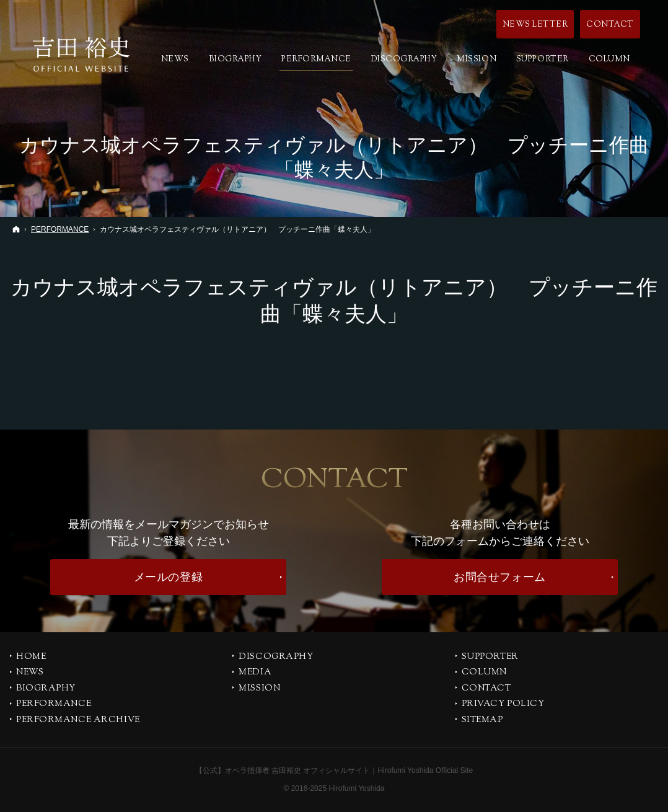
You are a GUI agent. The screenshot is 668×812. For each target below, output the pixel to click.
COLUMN (484, 673)
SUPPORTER (490, 658)
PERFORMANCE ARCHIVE (78, 721)
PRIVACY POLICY (503, 705)
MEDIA (255, 673)
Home (31, 658)
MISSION (259, 689)
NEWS (30, 673)
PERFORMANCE (54, 705)
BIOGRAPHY (46, 689)
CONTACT (486, 689)
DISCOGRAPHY (276, 658)
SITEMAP (482, 721)
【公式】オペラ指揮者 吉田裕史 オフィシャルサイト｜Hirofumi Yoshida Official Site (334, 770)
